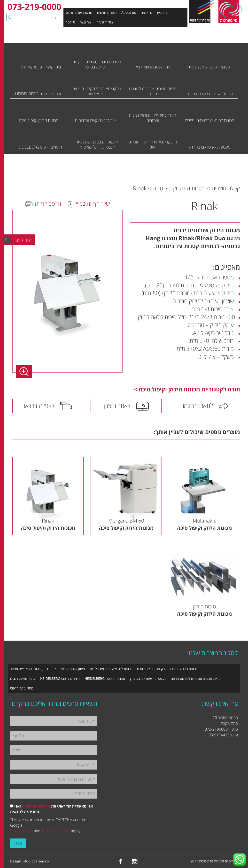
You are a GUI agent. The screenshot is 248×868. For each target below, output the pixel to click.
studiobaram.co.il (37, 861)
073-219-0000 (34, 7)
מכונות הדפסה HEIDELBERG (105, 678)
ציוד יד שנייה (105, 22)
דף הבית (163, 12)
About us (129, 12)
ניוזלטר (71, 22)
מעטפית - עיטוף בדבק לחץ (148, 678)
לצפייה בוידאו (39, 405)
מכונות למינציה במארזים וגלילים (111, 669)
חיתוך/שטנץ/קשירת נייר (69, 669)
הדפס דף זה (48, 203)
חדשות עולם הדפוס (79, 12)
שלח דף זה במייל (92, 203)
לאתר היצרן (117, 405)
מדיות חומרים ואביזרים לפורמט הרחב (196, 678)
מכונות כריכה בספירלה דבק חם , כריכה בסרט (167, 669)
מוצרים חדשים (107, 12)
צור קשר (86, 22)
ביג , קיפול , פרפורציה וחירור (29, 669)
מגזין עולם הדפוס (22, 688)
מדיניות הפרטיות (36, 806)
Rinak (140, 188)
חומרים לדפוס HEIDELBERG (60, 678)
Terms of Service (56, 831)
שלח (18, 843)
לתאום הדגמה (197, 405)
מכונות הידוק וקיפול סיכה (179, 188)
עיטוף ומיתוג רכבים (23, 678)
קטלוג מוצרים (226, 188)
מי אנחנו (146, 12)
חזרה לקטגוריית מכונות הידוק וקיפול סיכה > (187, 389)
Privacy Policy (22, 831)
